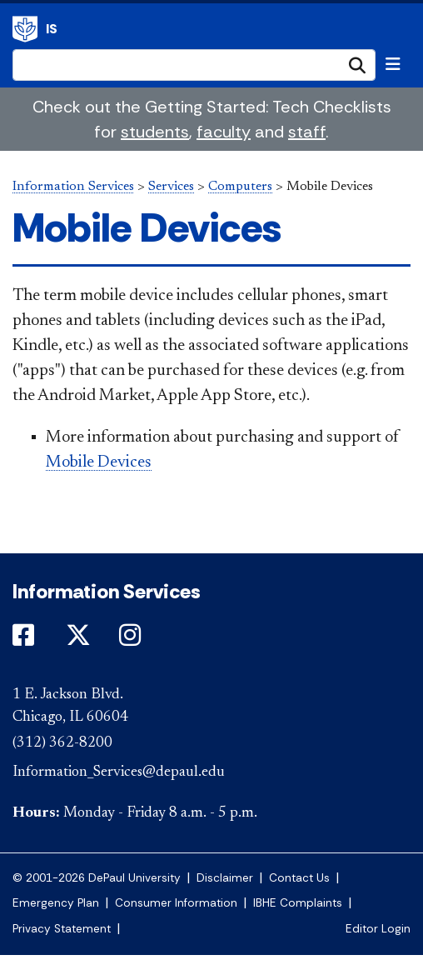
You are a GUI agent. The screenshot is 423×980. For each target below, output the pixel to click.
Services (171, 187)
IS (52, 29)
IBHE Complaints (298, 903)
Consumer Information (176, 903)
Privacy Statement (62, 929)
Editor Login (378, 929)
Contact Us (299, 878)
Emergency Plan (56, 903)
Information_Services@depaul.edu (119, 772)
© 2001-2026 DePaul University (97, 878)
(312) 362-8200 (62, 743)
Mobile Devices (99, 462)
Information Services (25, 29)
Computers (240, 187)
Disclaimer (225, 878)
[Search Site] (194, 65)
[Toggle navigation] (393, 64)
